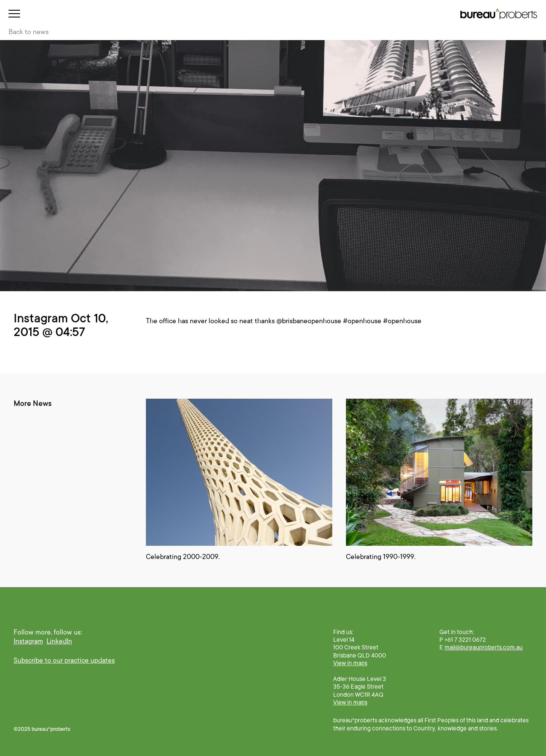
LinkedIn (59, 641)
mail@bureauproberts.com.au (484, 647)
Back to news (29, 32)
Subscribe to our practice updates (64, 660)
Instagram (28, 641)
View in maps (350, 663)
